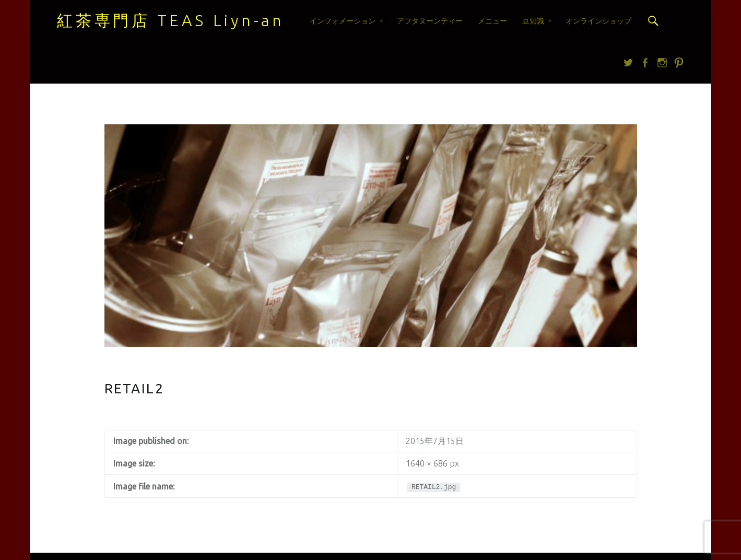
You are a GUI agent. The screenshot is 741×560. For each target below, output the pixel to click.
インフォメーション (343, 21)
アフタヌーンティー (430, 21)
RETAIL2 (134, 388)
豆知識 (533, 21)
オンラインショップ (598, 21)
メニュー (492, 21)
